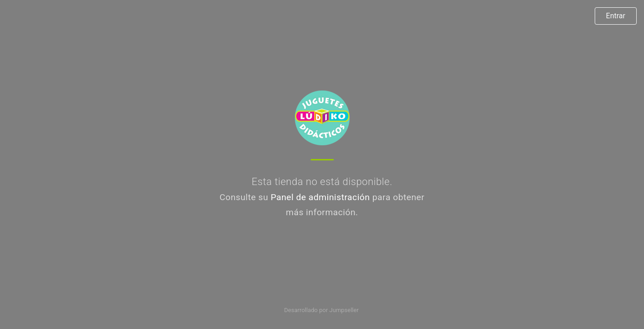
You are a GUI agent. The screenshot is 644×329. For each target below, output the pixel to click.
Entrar (616, 16)
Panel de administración (320, 197)
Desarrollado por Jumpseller (322, 310)
